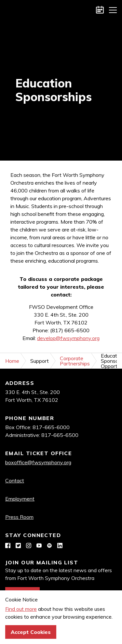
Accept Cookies (31, 632)
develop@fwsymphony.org (68, 338)
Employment (20, 499)
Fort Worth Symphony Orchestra (10, 10)
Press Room (19, 517)
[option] (61, 90)
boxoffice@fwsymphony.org (38, 462)
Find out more (21, 609)
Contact (15, 480)
